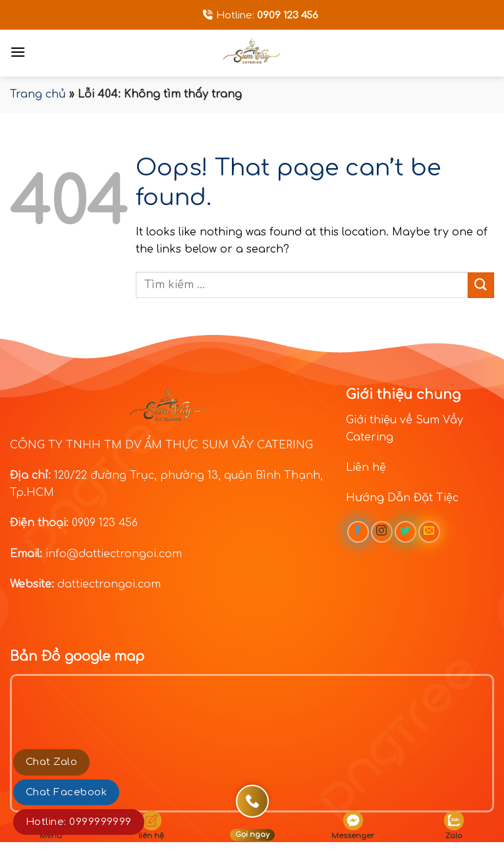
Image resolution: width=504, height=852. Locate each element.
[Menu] (18, 52)
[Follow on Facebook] (358, 532)
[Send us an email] (429, 532)
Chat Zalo (51, 762)
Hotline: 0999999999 (79, 822)
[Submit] (481, 285)
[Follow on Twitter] (406, 532)
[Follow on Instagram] (382, 532)
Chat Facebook (66, 792)
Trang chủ (38, 94)
